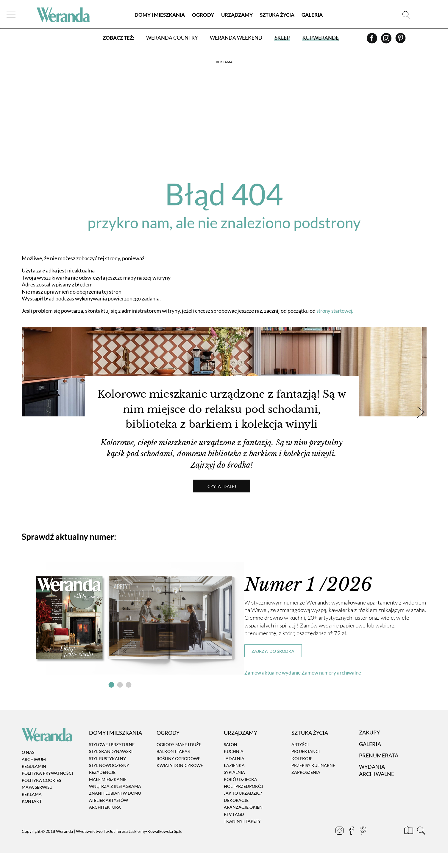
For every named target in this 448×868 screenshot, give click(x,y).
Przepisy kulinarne (313, 780)
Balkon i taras (173, 767)
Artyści (300, 759)
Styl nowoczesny (109, 780)
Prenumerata (379, 771)
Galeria (312, 16)
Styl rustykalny (107, 773)
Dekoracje (236, 815)
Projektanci (306, 767)
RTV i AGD (234, 829)
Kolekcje (302, 773)
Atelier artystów (109, 815)
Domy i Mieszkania (160, 16)
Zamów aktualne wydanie (274, 687)
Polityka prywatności (47, 788)
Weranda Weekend (236, 39)
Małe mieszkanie (108, 794)
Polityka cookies (41, 795)
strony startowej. (336, 311)
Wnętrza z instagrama (115, 801)
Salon (231, 759)
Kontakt (32, 816)
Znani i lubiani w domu (115, 808)
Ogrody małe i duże (179, 759)
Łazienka (234, 780)
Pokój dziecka (241, 794)
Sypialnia (234, 787)
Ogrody (203, 16)
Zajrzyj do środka (273, 666)
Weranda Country (172, 39)
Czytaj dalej (224, 502)
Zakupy (369, 748)
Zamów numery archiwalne (336, 687)
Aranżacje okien (243, 822)
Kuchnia (234, 767)
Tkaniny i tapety (242, 836)
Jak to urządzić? (243, 808)
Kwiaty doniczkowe (180, 780)
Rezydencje (102, 787)
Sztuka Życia (277, 16)
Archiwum (34, 774)
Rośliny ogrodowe (178, 773)
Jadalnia (234, 773)
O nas (28, 767)
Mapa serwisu (37, 802)
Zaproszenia (306, 787)
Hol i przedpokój (243, 801)
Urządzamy (237, 16)
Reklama (32, 809)
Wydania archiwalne (377, 785)
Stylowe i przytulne (112, 759)
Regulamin (34, 781)
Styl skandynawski (111, 767)
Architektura (105, 822)
